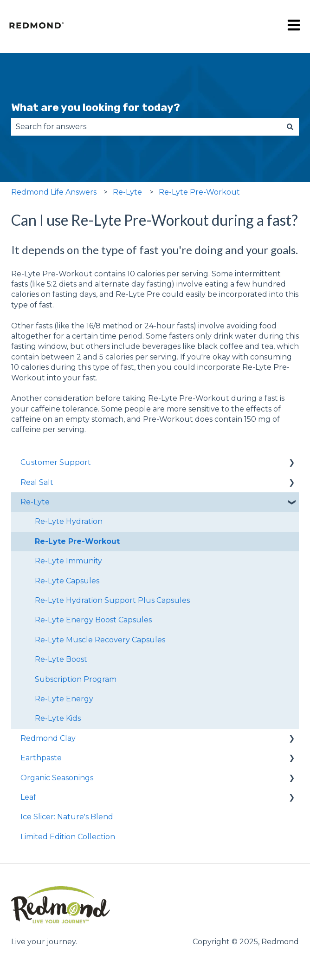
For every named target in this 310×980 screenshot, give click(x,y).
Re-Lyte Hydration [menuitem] (69, 521)
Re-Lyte (127, 192)
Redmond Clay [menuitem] (48, 738)
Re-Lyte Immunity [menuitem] (68, 561)
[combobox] (146, 127)
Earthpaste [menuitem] (41, 758)
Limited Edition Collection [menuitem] (68, 837)
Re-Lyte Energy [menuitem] (64, 699)
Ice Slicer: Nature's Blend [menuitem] (67, 817)
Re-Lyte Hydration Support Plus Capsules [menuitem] (112, 600)
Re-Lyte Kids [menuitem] (58, 718)
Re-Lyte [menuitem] (35, 502)
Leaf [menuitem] (28, 797)
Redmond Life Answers (54, 192)
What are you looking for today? (96, 107)
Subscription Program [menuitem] (76, 679)
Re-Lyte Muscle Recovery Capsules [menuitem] (100, 640)
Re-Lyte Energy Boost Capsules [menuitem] (93, 620)
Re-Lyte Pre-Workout (199, 192)
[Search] (290, 127)
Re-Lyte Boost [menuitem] (61, 659)
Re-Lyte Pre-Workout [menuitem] (77, 541)
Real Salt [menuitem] (37, 482)
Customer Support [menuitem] (56, 462)
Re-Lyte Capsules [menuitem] (67, 581)
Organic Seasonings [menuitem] (57, 778)
